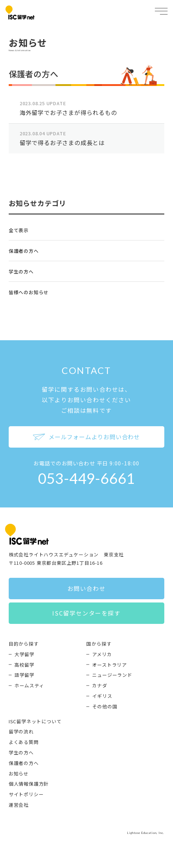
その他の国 (105, 706)
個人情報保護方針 (29, 784)
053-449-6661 (87, 478)
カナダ (100, 685)
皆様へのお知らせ (29, 292)
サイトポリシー (26, 794)
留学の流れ (21, 731)
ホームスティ (29, 685)
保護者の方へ (24, 251)
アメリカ (102, 654)
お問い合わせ (87, 588)
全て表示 (19, 230)
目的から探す (24, 644)
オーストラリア (110, 665)
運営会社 (19, 805)
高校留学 (24, 665)
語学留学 (24, 675)
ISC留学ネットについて (35, 721)
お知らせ (19, 774)
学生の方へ (21, 271)
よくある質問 (24, 742)
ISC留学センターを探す (86, 613)
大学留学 (24, 654)
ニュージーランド (112, 675)
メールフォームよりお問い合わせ (86, 437)
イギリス (102, 696)
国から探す (99, 644)
